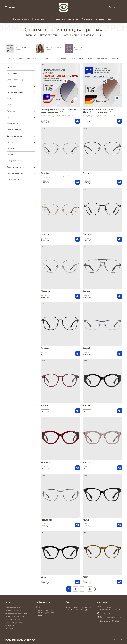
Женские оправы (21, 19)
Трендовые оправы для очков (65, 19)
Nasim (86, 405)
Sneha (86, 173)
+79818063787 (115, 7)
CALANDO (46, 58)
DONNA (90, 58)
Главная (31, 35)
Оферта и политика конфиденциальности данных (45, 613)
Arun (85, 577)
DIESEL (73, 58)
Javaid (86, 348)
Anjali (86, 520)
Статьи (38, 607)
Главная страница (13, 607)
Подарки (9, 629)
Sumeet (45, 348)
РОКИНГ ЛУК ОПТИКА (20, 640)
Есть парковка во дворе (111, 617)
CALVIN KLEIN (60, 58)
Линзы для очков (12, 620)
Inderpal (45, 234)
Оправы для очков (13, 610)
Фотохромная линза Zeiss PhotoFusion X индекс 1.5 (98, 111)
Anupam (87, 291)
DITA (81, 58)
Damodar (88, 234)
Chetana (45, 291)
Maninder (46, 463)
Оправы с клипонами (14, 616)
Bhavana (46, 405)
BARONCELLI (32, 58)
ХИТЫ (12, 58)
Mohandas (47, 520)
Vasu (43, 577)
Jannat (86, 463)
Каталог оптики (50, 35)
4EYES (21, 58)
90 (90, 589)
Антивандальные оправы (93, 19)
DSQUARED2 (103, 58)
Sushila (45, 173)
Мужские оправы (40, 19)
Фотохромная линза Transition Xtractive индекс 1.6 (59, 111)
